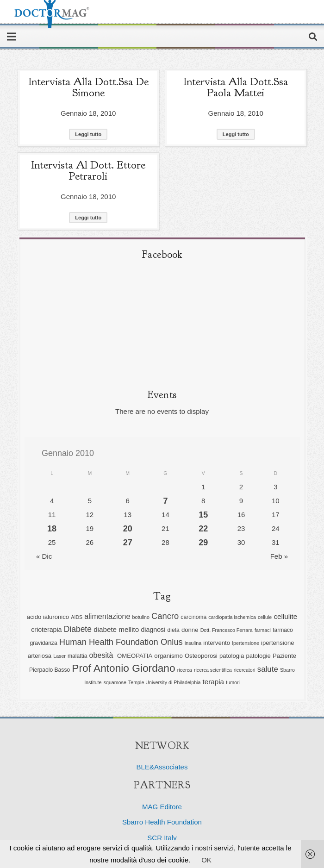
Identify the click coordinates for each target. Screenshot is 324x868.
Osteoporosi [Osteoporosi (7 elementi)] (201, 656)
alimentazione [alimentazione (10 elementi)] (107, 616)
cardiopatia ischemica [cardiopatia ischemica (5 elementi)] (232, 617)
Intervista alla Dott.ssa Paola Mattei (236, 87)
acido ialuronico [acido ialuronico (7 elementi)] (48, 617)
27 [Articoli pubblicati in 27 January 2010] (128, 543)
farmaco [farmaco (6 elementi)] (283, 630)
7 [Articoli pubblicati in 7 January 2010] (165, 501)
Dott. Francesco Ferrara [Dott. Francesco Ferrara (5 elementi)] (227, 630)
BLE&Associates (162, 767)
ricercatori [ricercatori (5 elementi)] (245, 670)
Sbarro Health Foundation (162, 822)
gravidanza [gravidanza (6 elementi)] (43, 643)
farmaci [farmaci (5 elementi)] (263, 630)
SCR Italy (162, 838)
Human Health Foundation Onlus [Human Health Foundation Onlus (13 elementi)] (121, 642)
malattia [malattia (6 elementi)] (77, 656)
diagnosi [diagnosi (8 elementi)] (153, 630)
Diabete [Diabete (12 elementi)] (78, 629)
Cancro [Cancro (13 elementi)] (165, 616)
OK (206, 860)
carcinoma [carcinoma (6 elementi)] (193, 617)
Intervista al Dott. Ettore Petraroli (88, 170)
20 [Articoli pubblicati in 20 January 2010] (128, 529)
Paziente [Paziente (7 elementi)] (284, 656)
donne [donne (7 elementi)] (190, 630)
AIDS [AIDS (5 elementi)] (77, 617)
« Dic (44, 556)
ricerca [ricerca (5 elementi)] (185, 670)
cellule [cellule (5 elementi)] (265, 617)
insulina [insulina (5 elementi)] (193, 643)
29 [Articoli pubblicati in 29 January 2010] (203, 543)
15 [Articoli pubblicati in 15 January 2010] (203, 515)
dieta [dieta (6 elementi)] (173, 630)
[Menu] (12, 37)
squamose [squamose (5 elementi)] (115, 682)
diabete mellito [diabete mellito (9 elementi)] (116, 629)
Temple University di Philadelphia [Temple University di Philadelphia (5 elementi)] (164, 682)
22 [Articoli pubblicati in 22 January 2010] (203, 529)
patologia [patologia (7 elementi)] (232, 656)
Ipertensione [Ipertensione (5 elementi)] (246, 643)
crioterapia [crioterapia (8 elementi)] (46, 630)
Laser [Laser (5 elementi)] (59, 656)
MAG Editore (162, 807)
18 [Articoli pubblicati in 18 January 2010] (52, 529)
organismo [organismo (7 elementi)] (168, 656)
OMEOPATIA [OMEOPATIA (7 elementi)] (135, 656)
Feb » (279, 556)
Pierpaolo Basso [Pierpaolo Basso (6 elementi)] (50, 670)
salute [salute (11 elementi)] (268, 669)
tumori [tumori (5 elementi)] (233, 682)
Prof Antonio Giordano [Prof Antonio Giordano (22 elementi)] (123, 668)
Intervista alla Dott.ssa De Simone (88, 87)
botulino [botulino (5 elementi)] (141, 617)
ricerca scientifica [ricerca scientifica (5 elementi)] (213, 670)
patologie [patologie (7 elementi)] (258, 656)
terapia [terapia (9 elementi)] (214, 682)
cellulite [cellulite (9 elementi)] (285, 616)
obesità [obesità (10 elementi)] (102, 655)
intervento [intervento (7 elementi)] (217, 643)
